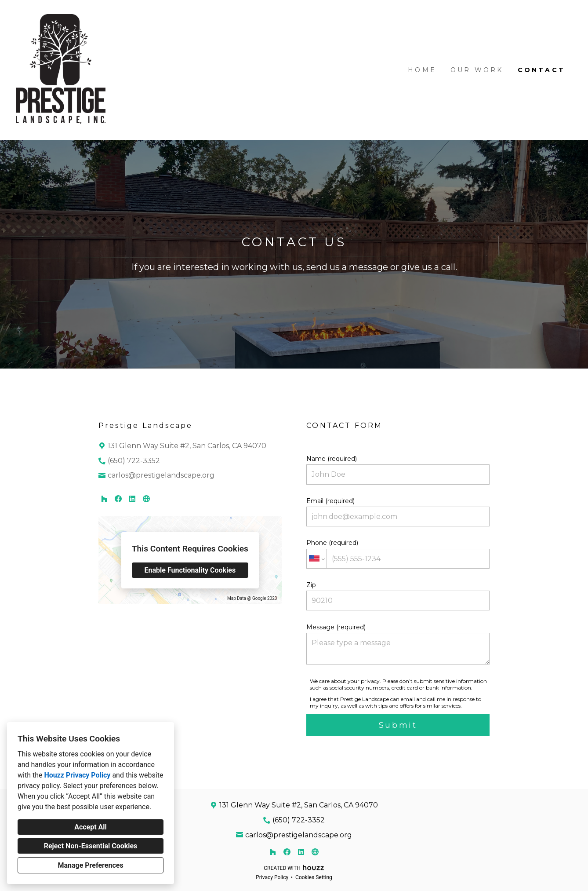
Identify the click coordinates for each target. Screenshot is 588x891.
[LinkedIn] (132, 499)
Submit (398, 725)
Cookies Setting (314, 877)
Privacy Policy (272, 877)
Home (422, 70)
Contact (541, 70)
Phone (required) (398, 553)
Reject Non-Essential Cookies (91, 846)
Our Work (477, 70)
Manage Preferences (90, 865)
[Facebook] (118, 499)
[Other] (146, 499)
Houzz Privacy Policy (77, 775)
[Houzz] (104, 499)
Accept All (91, 827)
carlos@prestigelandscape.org (161, 475)
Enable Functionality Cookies (190, 570)
